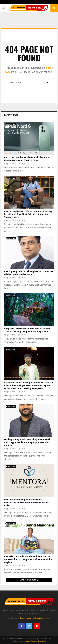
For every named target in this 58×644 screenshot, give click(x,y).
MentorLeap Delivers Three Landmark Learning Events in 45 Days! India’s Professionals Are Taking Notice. (28, 214)
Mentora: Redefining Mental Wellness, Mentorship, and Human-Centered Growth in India (27, 503)
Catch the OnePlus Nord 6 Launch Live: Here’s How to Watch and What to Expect (27, 159)
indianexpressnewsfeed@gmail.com (34, 618)
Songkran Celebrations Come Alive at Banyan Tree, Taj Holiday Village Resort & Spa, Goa (27, 330)
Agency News (11, 124)
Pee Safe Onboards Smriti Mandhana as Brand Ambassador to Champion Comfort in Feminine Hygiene (28, 559)
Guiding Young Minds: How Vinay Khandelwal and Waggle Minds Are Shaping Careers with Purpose (27, 442)
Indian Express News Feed (36, 641)
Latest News (11, 115)
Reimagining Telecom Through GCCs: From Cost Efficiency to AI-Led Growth (29, 273)
